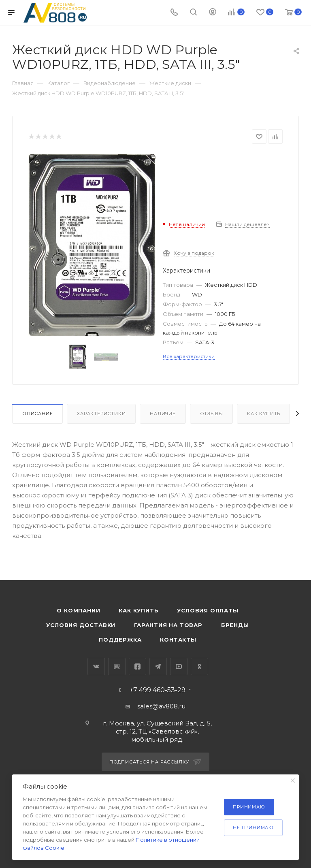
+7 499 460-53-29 (158, 690)
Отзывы (212, 414)
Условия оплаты (208, 610)
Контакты (178, 640)
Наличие (163, 414)
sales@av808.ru (161, 706)
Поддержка (120, 640)
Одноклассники (199, 666)
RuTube (117, 666)
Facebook (137, 666)
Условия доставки (81, 625)
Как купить (264, 414)
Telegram (158, 666)
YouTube (179, 666)
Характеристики (101, 414)
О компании (78, 610)
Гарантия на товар (168, 625)
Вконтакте (96, 666)
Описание (37, 414)
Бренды (235, 625)
